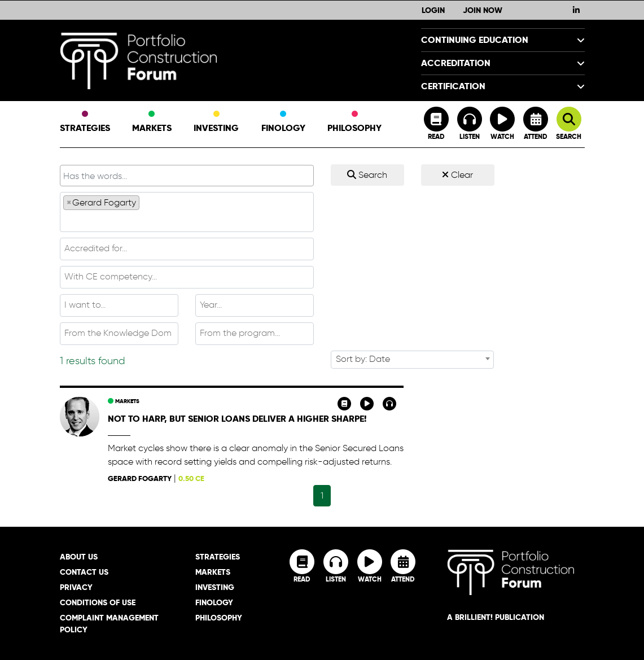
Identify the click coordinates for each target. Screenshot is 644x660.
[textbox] (187, 220)
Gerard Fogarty (140, 478)
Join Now (483, 10)
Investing (216, 123)
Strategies (85, 123)
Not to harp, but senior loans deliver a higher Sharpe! (237, 419)
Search (367, 175)
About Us (79, 557)
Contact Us (84, 572)
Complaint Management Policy (109, 624)
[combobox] (187, 212)
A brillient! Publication (496, 617)
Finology (283, 123)
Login (433, 10)
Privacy (76, 587)
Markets (152, 123)
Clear (457, 175)
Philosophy (354, 123)
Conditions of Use (98, 602)
